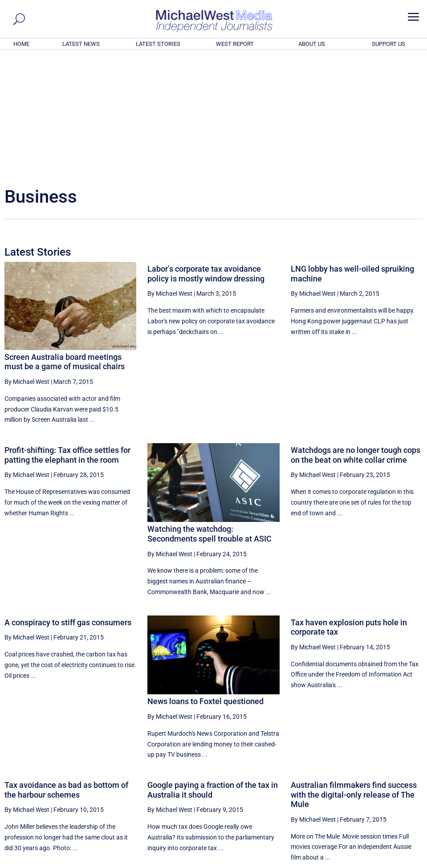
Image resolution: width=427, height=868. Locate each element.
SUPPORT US (388, 44)
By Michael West (27, 261)
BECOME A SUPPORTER (382, 812)
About (358, 863)
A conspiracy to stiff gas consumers (68, 501)
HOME (21, 44)
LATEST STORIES (158, 44)
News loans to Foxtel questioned (205, 580)
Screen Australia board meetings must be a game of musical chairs (65, 241)
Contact (380, 863)
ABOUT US (312, 44)
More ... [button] (398, 778)
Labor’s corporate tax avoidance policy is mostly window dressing (206, 153)
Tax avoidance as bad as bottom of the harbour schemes (66, 669)
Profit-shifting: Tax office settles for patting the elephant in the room (67, 334)
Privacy (406, 863)
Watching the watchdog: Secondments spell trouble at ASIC (209, 413)
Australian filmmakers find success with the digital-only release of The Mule (354, 673)
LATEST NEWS (81, 44)
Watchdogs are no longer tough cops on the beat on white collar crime (356, 334)
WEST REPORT (235, 44)
